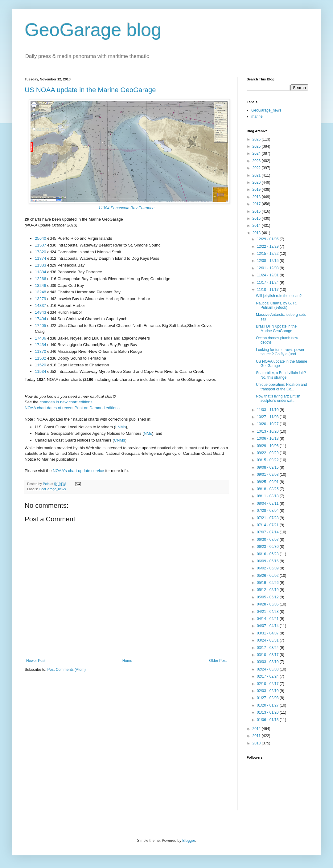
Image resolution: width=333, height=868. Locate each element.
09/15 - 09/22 (268, 460)
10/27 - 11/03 (268, 417)
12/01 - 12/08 (268, 268)
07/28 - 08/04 (268, 511)
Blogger (189, 841)
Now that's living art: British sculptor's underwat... (278, 398)
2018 (257, 197)
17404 (41, 319)
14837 (41, 306)
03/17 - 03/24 (268, 648)
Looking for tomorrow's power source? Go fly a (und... (280, 352)
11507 (41, 245)
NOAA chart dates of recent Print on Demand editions (72, 408)
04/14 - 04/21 (268, 619)
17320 (41, 252)
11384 (41, 272)
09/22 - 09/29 (268, 453)
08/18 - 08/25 (268, 489)
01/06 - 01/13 (268, 720)
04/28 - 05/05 (268, 604)
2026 (257, 139)
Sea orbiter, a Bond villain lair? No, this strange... (281, 375)
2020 (257, 182)
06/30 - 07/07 (268, 540)
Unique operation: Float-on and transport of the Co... (281, 387)
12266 (41, 279)
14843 (41, 312)
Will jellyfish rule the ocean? (279, 296)
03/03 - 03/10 (268, 662)
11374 (41, 258)
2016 (257, 211)
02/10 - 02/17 (268, 684)
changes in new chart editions (66, 402)
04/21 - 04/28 (268, 612)
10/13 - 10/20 (268, 431)
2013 (257, 233)
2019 (257, 189)
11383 (41, 265)
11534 (41, 371)
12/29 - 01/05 (268, 239)
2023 (257, 161)
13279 (41, 299)
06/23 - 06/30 (268, 547)
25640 (41, 238)
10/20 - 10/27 (268, 424)
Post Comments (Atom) (66, 670)
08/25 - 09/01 (268, 482)
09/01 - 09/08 (268, 475)
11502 (41, 358)
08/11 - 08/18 (268, 496)
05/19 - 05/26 (268, 583)
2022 (257, 168)
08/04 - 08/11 (268, 503)
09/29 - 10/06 (268, 446)
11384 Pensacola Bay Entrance (126, 208)
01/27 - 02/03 (268, 698)
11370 (41, 351)
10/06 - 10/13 (268, 438)
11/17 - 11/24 (268, 283)
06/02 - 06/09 (268, 568)
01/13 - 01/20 (268, 712)
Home (127, 661)
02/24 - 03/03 (268, 669)
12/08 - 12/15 (268, 261)
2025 (257, 146)
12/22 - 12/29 (268, 247)
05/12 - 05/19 (268, 590)
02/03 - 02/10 (268, 691)
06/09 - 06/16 (268, 561)
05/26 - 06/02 (268, 576)
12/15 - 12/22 (268, 254)
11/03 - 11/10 (268, 410)
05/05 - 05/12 (268, 597)
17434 (41, 345)
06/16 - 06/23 (268, 554)
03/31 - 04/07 (268, 633)
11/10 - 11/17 (268, 290)
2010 (257, 743)
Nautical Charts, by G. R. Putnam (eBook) (276, 305)
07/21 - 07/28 (268, 518)
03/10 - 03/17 (268, 655)
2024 (257, 153)
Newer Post (36, 661)
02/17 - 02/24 (268, 676)
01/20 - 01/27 (268, 705)
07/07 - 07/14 (268, 532)
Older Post (218, 661)
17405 (41, 326)
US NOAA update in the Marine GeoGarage (90, 90)
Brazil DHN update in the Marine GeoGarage (276, 328)
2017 (257, 204)
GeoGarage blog (93, 30)
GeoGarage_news (52, 489)
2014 (257, 226)
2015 (257, 218)
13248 (41, 292)
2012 (257, 729)
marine (257, 116)
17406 (41, 338)
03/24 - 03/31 (268, 640)
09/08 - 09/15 (268, 467)
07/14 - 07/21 (268, 525)
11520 (41, 365)
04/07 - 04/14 (268, 626)
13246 (41, 285)
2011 (257, 736)
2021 (257, 175)
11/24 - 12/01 (268, 275)
